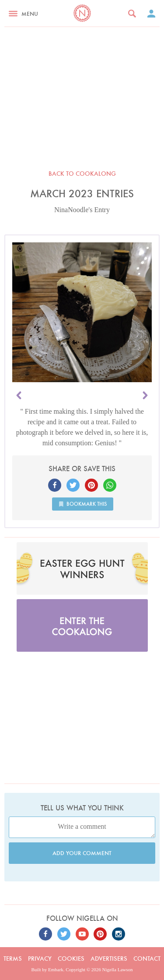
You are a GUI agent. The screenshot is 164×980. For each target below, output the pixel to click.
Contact (147, 959)
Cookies (71, 959)
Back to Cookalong (82, 174)
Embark (56, 969)
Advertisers (109, 959)
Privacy (40, 959)
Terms (13, 959)
